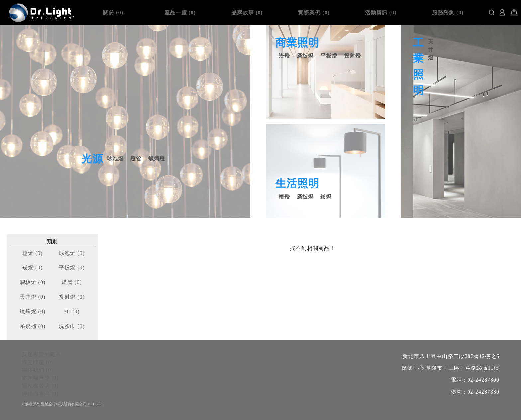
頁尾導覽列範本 (41, 354)
